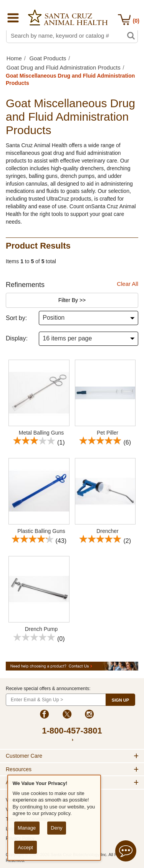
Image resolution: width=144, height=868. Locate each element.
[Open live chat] (126, 852)
